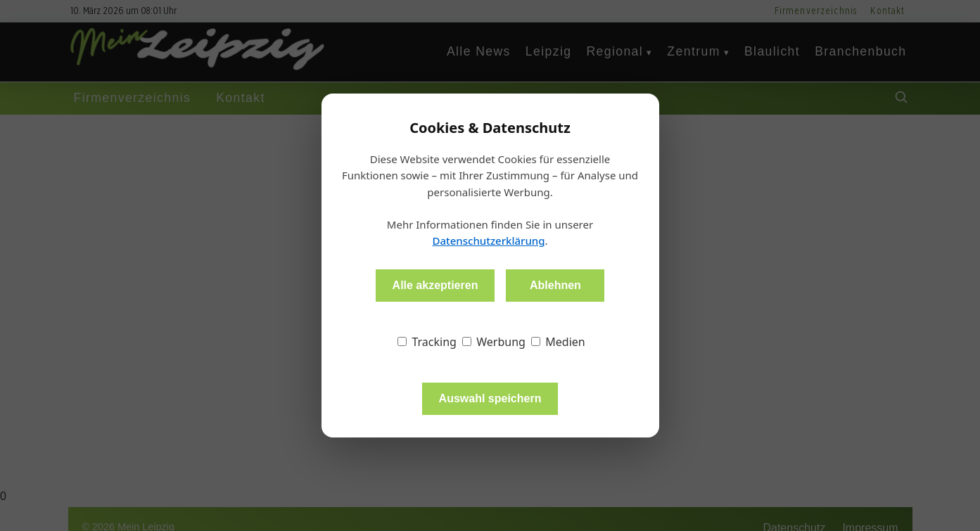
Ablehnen (555, 285)
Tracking (427, 342)
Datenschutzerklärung (488, 241)
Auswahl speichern (490, 398)
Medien (558, 342)
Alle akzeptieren (435, 285)
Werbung (494, 342)
